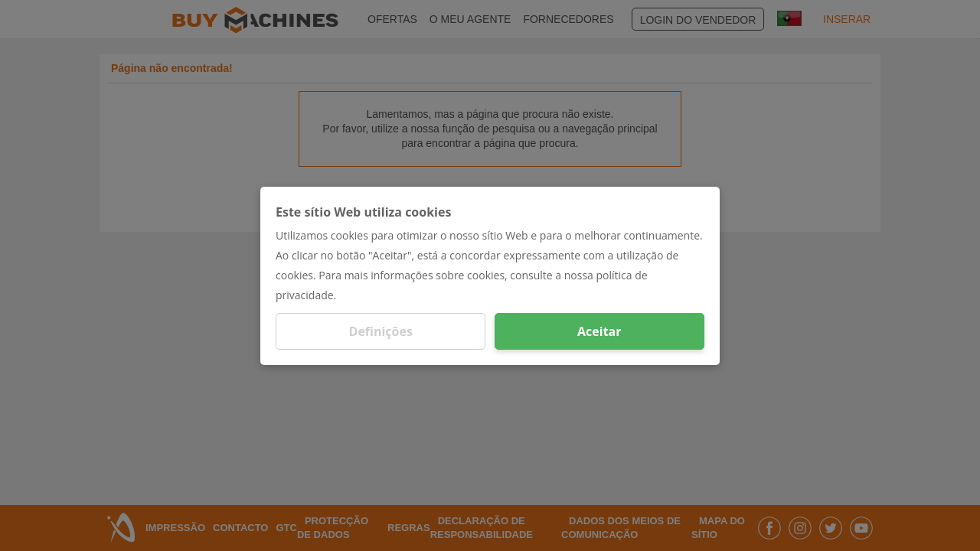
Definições (381, 331)
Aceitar (599, 331)
